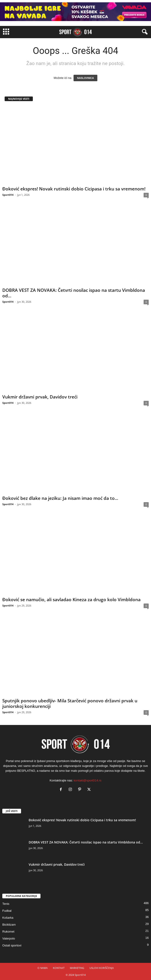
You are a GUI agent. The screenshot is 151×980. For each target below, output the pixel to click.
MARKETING (77, 968)
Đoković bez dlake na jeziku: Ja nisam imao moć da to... (60, 498)
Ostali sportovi (12, 945)
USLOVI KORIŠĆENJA (102, 968)
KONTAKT (59, 968)
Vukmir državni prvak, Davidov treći (40, 397)
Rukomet (8, 932)
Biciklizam (9, 925)
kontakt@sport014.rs (87, 780)
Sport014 (8, 195)
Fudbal (7, 911)
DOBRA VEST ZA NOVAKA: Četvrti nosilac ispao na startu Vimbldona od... (74, 293)
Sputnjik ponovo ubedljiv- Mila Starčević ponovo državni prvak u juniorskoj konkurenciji (70, 703)
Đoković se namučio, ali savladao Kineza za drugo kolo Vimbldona (71, 600)
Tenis (6, 904)
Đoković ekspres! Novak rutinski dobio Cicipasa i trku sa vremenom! (74, 189)
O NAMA (43, 968)
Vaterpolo (9, 938)
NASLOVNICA (85, 78)
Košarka (8, 918)
